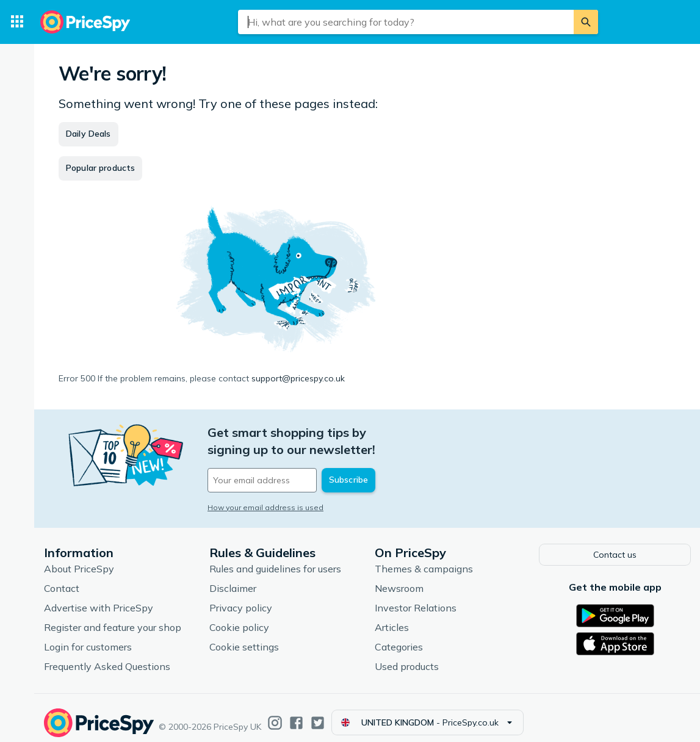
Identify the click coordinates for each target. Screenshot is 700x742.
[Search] (586, 22)
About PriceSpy (79, 560)
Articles (392, 618)
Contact (62, 579)
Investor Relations (416, 599)
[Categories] (17, 22)
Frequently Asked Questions (107, 657)
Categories (399, 638)
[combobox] (406, 22)
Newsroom (399, 579)
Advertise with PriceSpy (99, 599)
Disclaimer (233, 579)
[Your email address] (290, 463)
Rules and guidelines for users (275, 560)
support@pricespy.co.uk (298, 378)
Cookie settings (244, 638)
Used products (407, 657)
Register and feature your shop (113, 618)
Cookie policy (239, 618)
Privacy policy (241, 599)
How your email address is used (265, 490)
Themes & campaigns (424, 560)
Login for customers (88, 638)
